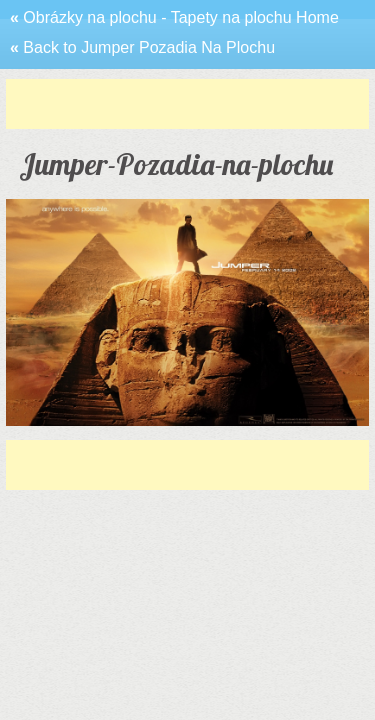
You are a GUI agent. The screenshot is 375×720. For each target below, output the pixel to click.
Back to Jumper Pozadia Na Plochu (142, 47)
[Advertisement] (190, 104)
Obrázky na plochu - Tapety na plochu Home (174, 17)
